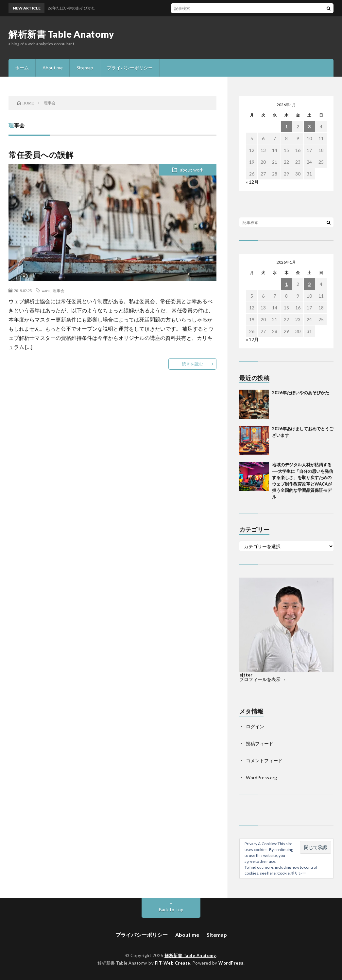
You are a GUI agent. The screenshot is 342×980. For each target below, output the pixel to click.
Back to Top (171, 909)
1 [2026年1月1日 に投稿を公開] (286, 127)
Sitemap (85, 68)
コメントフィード (264, 760)
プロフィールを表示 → (263, 679)
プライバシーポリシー (130, 68)
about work (192, 170)
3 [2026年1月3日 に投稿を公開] (309, 127)
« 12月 (252, 182)
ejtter (246, 675)
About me (53, 68)
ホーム (22, 68)
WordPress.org (261, 777)
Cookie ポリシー (292, 873)
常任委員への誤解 (41, 155)
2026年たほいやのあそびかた (301, 393)
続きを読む (192, 364)
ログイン (255, 726)
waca (46, 290)
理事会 (59, 290)
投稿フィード (260, 743)
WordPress (231, 963)
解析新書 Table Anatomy (61, 34)
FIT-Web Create (173, 963)
